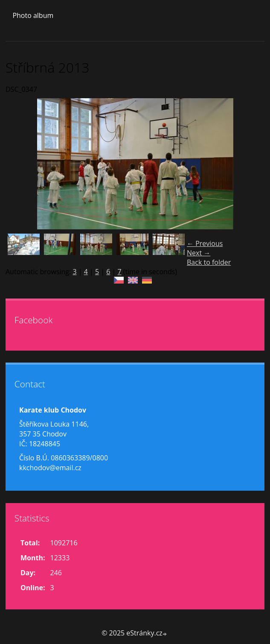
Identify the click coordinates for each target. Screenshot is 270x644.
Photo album (33, 15)
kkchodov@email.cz (50, 468)
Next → (199, 253)
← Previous (205, 243)
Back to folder (209, 262)
